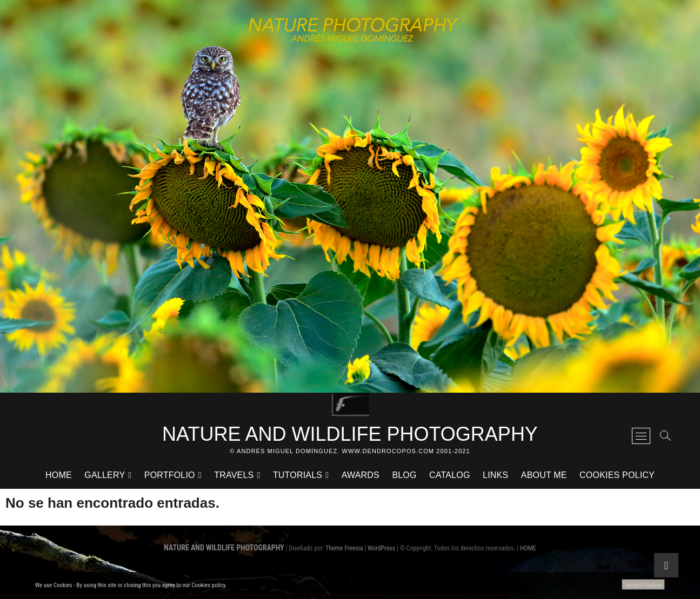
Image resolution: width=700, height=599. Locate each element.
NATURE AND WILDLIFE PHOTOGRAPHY (350, 434)
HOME (59, 475)
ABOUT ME (544, 475)
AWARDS (361, 475)
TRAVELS (234, 475)
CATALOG (450, 475)
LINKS (495, 475)
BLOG (404, 475)
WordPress (381, 548)
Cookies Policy (617, 475)
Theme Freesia (344, 548)
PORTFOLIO (170, 475)
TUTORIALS (298, 475)
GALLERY (105, 475)
